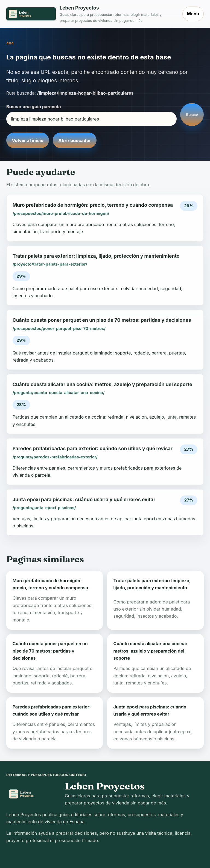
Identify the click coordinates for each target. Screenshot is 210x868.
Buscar (192, 115)
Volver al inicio (28, 140)
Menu (193, 14)
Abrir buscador (75, 140)
